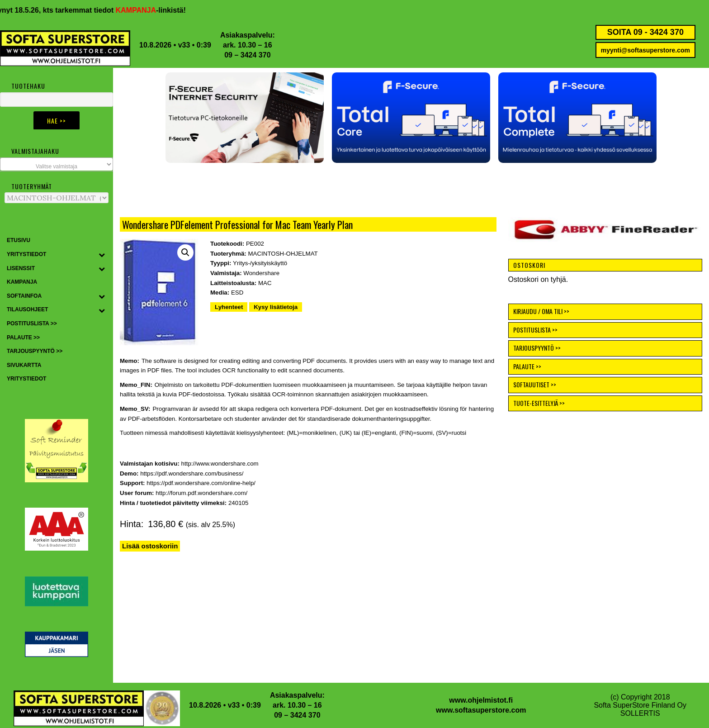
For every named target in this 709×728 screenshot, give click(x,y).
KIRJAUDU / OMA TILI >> (541, 311)
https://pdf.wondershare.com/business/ (192, 473)
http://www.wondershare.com (220, 464)
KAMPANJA (147, 10)
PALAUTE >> (527, 366)
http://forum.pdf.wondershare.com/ (201, 493)
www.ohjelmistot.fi (481, 700)
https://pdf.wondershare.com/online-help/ (201, 483)
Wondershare (261, 273)
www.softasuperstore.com (481, 710)
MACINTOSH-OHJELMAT (283, 254)
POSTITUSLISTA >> (535, 330)
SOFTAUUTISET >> (535, 384)
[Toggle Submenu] (102, 255)
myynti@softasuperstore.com (645, 50)
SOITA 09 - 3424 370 (645, 32)
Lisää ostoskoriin (150, 546)
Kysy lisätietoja (276, 307)
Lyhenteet (229, 307)
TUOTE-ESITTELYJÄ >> (539, 403)
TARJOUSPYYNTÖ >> (537, 348)
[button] (411, 118)
